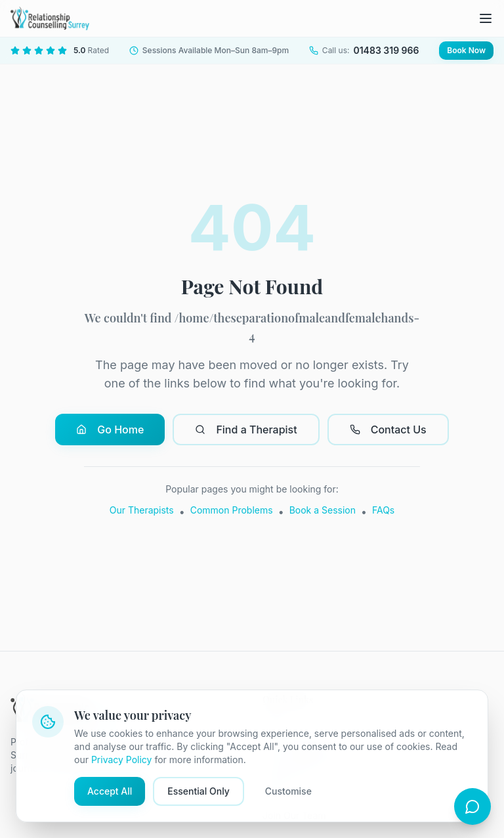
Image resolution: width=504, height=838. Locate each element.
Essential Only (199, 791)
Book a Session (323, 510)
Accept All (110, 791)
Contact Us (388, 430)
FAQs (383, 510)
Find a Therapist (246, 430)
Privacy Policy (122, 760)
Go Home (110, 430)
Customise (288, 791)
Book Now (466, 50)
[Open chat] (472, 806)
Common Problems (232, 510)
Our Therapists (142, 510)
